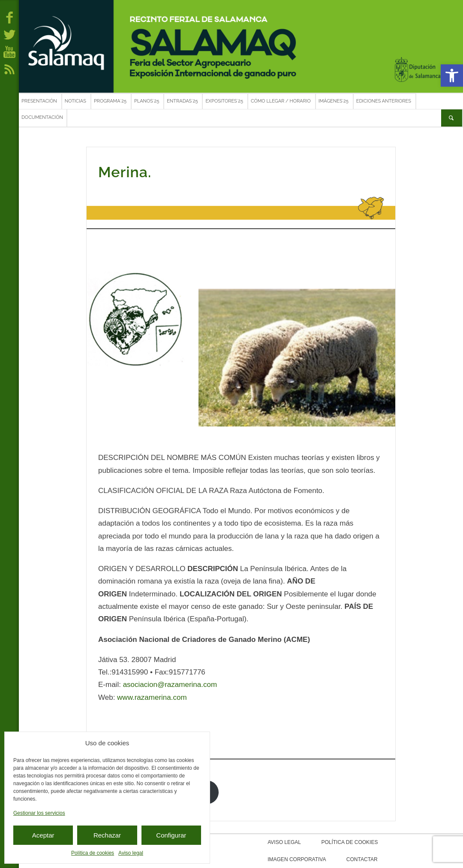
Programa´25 (110, 101)
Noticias (75, 101)
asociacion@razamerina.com (170, 685)
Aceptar (43, 835)
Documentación (42, 117)
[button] (452, 76)
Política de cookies (93, 853)
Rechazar (107, 835)
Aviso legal (131, 853)
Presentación (39, 101)
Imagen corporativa (400, 842)
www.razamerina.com (152, 697)
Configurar (171, 835)
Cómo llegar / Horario (281, 101)
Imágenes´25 (334, 101)
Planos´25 (147, 101)
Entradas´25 (182, 101)
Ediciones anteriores (384, 101)
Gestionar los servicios (39, 813)
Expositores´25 (224, 101)
